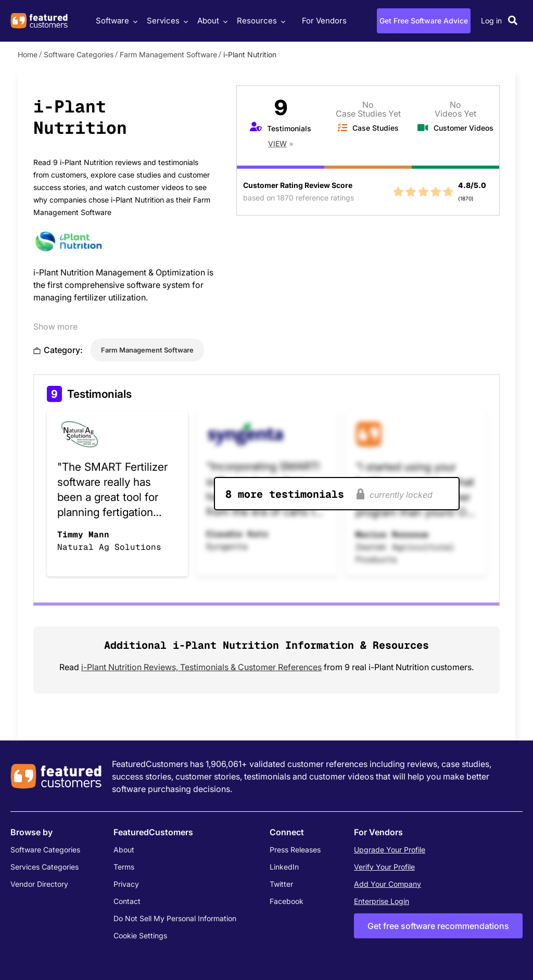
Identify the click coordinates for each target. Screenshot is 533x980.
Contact (127, 901)
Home (28, 54)
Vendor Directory (39, 884)
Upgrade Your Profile (390, 850)
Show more (55, 326)
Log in (491, 21)
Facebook (287, 901)
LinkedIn (284, 867)
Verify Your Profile (384, 867)
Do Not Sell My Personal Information (175, 918)
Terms (124, 867)
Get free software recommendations (438, 926)
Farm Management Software (168, 54)
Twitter (281, 884)
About (211, 21)
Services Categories (45, 867)
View (277, 143)
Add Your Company (388, 884)
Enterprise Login (382, 901)
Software (115, 21)
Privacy (126, 884)
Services (166, 21)
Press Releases (295, 850)
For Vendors (324, 21)
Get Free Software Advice (424, 21)
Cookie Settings (140, 935)
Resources (260, 21)
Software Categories (79, 54)
